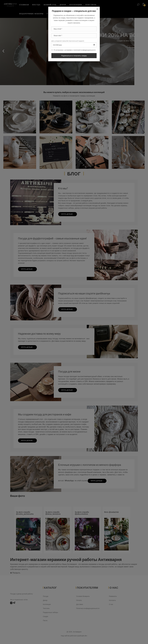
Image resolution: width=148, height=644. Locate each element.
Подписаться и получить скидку (74, 56)
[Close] (97, 9)
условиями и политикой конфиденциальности (80, 50)
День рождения (68, 41)
